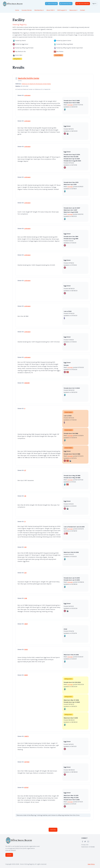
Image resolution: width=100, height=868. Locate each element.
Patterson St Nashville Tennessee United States (36, 84)
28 (25, 496)
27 (25, 470)
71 (25, 522)
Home (17, 10)
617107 (26, 787)
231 (25, 573)
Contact (82, 10)
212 (25, 547)
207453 (27, 762)
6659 (26, 675)
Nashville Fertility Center (29, 78)
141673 (26, 736)
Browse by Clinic (66, 4)
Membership (39, 10)
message (70, 105)
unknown (27, 95)
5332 (26, 649)
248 (26, 598)
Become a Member (83, 4)
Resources (73, 10)
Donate (9, 855)
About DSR (51, 10)
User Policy (91, 864)
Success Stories (27, 10)
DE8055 (27, 383)
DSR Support (62, 10)
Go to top (53, 830)
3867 (26, 624)
